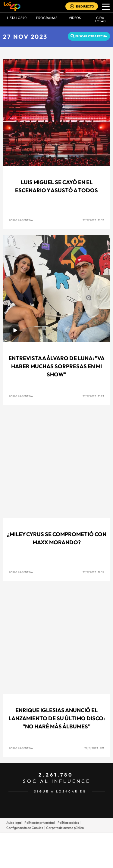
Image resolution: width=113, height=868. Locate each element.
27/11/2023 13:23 (93, 396)
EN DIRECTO (85, 6)
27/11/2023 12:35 (93, 572)
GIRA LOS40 (100, 19)
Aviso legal (14, 823)
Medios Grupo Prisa (57, 860)
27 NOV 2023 (25, 37)
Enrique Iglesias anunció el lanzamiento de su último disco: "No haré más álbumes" (57, 718)
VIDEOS (75, 18)
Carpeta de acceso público (65, 828)
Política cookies (68, 823)
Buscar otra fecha (91, 36)
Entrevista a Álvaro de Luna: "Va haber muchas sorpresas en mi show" (56, 366)
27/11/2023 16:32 (93, 220)
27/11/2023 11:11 (94, 748)
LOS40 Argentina (21, 220)
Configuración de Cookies (25, 828)
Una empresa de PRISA (57, 846)
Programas (47, 18)
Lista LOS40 (17, 18)
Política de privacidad (39, 823)
